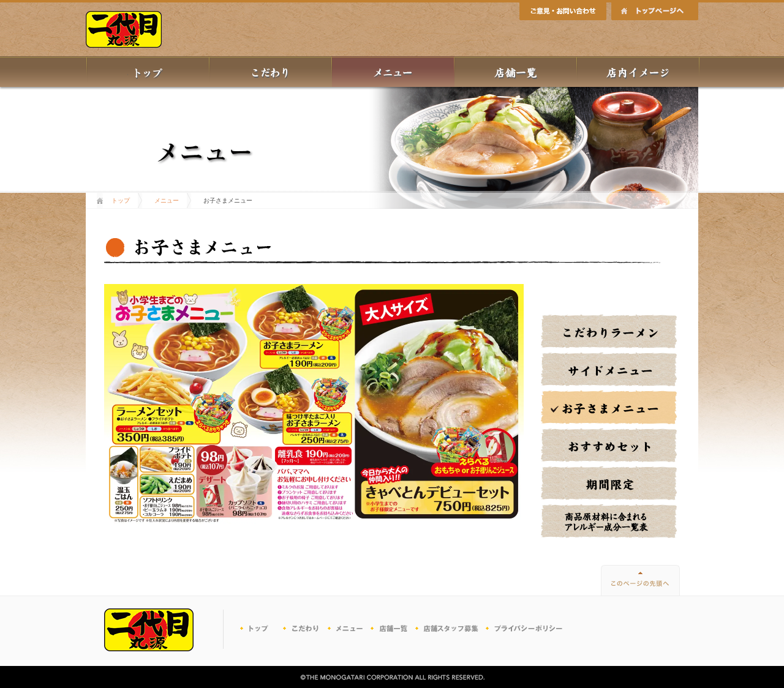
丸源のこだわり (271, 72)
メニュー (393, 72)
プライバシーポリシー (525, 629)
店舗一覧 (516, 72)
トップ (148, 72)
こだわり (305, 629)
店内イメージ (638, 72)
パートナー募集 (448, 629)
